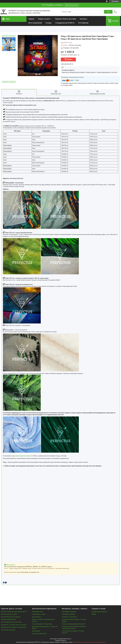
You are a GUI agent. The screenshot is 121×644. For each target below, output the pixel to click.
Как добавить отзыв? (39, 614)
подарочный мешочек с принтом (21, 456)
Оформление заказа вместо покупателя (13, 627)
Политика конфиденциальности (96, 642)
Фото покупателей (35, 23)
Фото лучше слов (72, 5)
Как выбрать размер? (69, 614)
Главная (31, 19)
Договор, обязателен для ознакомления (14, 612)
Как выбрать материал (69, 612)
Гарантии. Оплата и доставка (66, 19)
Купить (70, 59)
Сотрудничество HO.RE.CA (65, 23)
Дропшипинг (36, 631)
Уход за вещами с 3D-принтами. (42, 624)
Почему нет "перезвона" (69, 617)
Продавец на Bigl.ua (61, 640)
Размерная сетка (38, 612)
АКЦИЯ (94, 614)
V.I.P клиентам (83, 23)
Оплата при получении (8, 630)
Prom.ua (69, 639)
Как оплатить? (37, 617)
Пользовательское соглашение (11, 617)
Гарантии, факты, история (9, 614)
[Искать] (108, 12)
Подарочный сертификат (99, 612)
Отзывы (49, 23)
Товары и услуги (44, 19)
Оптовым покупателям (39, 634)
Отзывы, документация (8, 619)
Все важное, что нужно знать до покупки (14, 625)
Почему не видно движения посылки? (74, 624)
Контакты (83, 19)
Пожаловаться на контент (80, 642)
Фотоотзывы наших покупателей (11, 622)
